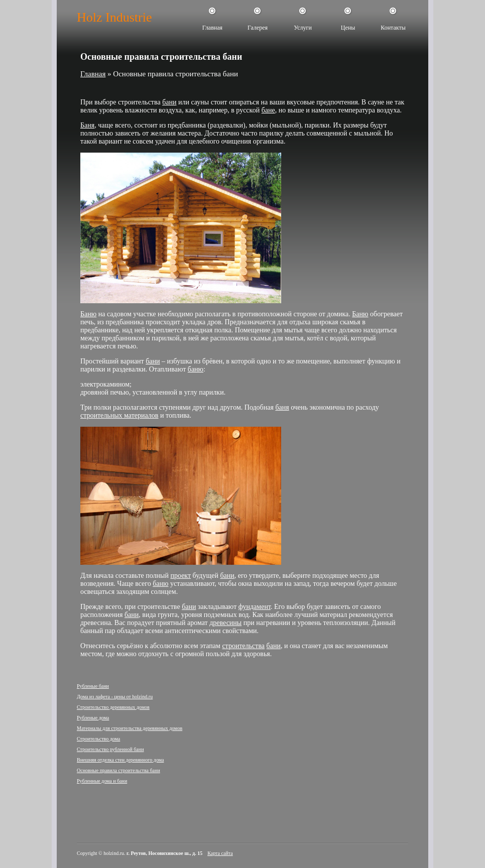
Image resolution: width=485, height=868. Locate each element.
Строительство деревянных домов (113, 707)
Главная (212, 28)
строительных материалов (119, 415)
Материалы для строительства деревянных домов (130, 728)
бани (169, 102)
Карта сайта (220, 853)
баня (282, 407)
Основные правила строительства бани (118, 770)
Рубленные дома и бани (102, 781)
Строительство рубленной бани (110, 749)
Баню (88, 314)
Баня (87, 125)
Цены (348, 28)
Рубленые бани (93, 686)
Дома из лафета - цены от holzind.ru (115, 697)
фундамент (255, 607)
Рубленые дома (93, 718)
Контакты (393, 28)
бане (268, 110)
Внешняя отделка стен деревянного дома (120, 760)
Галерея (258, 28)
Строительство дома (98, 739)
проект (180, 576)
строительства (243, 646)
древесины (225, 623)
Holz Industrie (114, 17)
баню (196, 369)
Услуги (303, 28)
